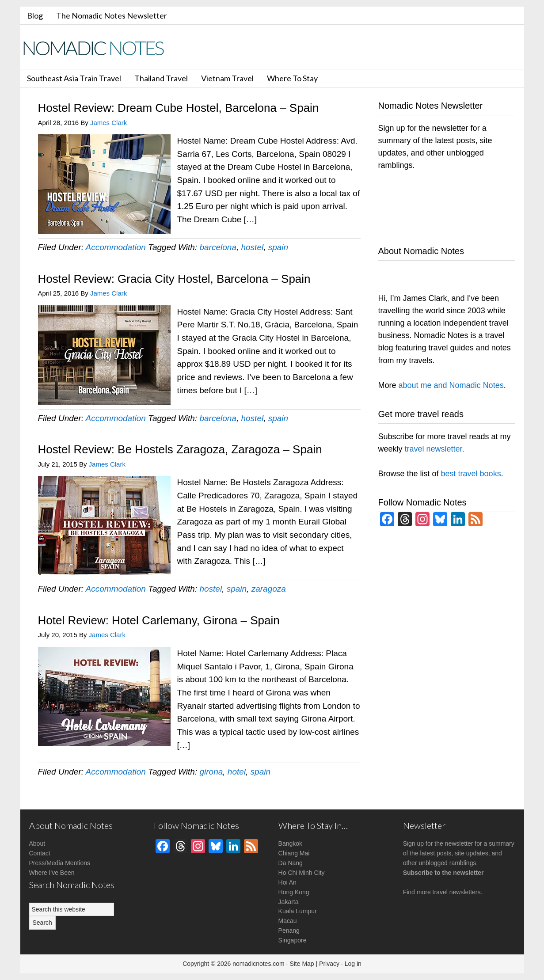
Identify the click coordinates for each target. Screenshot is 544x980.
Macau (288, 921)
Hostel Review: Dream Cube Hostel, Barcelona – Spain (179, 108)
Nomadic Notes (100, 48)
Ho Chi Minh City (302, 873)
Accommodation (116, 247)
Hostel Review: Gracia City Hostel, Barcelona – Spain (174, 279)
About (37, 843)
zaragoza (269, 589)
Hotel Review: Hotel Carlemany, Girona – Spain (159, 620)
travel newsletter (434, 449)
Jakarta (289, 902)
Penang (289, 931)
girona (211, 772)
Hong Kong (294, 892)
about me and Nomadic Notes (451, 385)
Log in (353, 964)
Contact (40, 853)
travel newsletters (457, 892)
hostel (252, 247)
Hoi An (287, 882)
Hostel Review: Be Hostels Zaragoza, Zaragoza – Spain (180, 449)
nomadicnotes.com (259, 964)
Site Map (302, 964)
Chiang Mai (294, 853)
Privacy (329, 964)
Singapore (293, 940)
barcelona (218, 247)
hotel (237, 772)
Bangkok (290, 843)
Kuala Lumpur (298, 911)
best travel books (471, 474)
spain (278, 247)
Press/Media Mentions (60, 863)
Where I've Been (52, 873)
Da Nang (291, 863)
